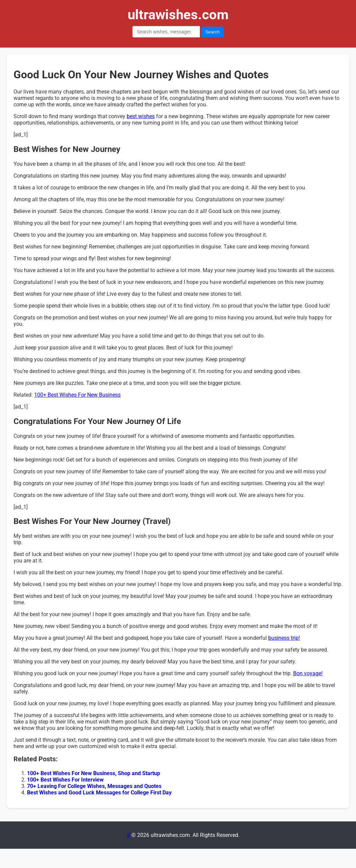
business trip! (284, 638)
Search (212, 32)
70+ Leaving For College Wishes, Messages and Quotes (94, 786)
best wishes (141, 116)
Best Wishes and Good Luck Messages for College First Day (99, 793)
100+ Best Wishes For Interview (65, 780)
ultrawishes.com (178, 15)
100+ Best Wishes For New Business (77, 395)
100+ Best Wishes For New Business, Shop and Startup (94, 773)
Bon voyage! (308, 673)
